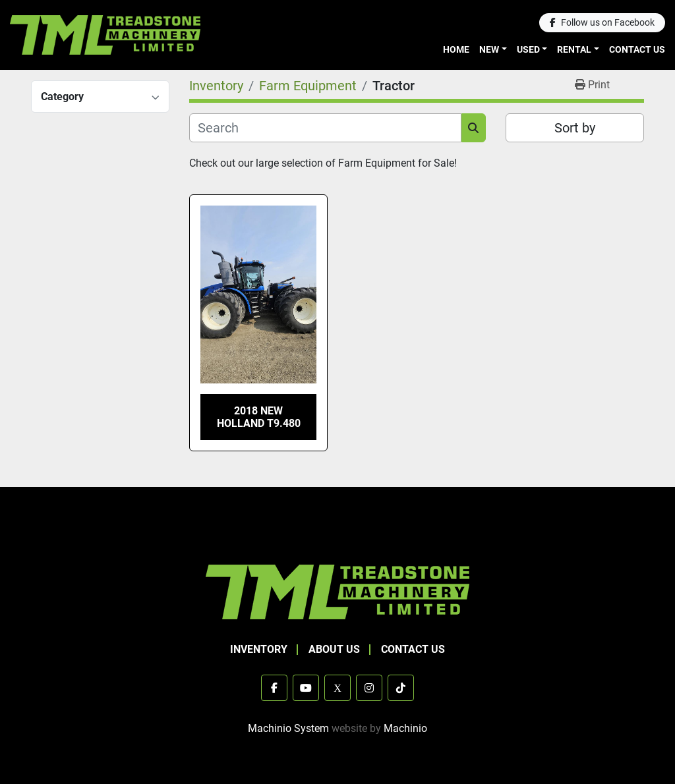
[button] (493, 50)
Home (456, 49)
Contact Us (637, 49)
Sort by (575, 128)
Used (528, 49)
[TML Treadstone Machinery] (337, 591)
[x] (337, 688)
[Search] (325, 128)
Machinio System (288, 728)
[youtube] (306, 688)
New (489, 49)
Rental (574, 49)
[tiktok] (401, 688)
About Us (334, 649)
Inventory (259, 649)
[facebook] (602, 23)
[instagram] (369, 688)
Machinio (405, 728)
